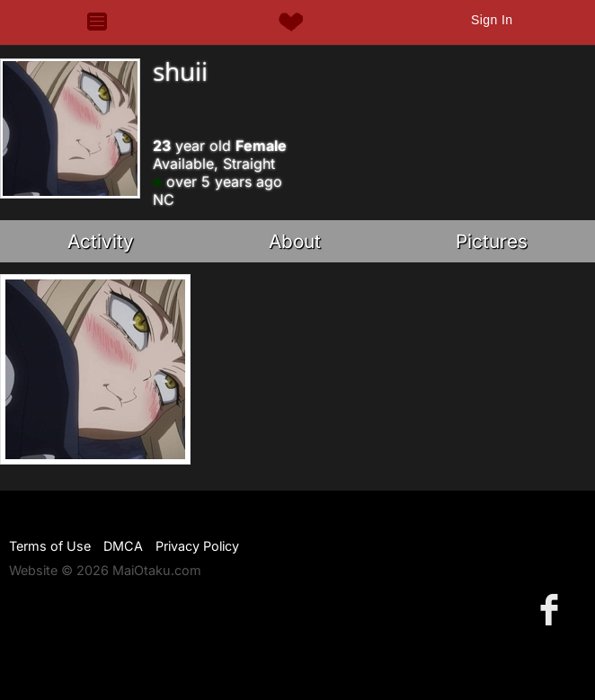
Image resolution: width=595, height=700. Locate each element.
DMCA (123, 546)
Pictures (492, 241)
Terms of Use (50, 546)
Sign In (492, 20)
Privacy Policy (197, 546)
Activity (101, 241)
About (295, 241)
